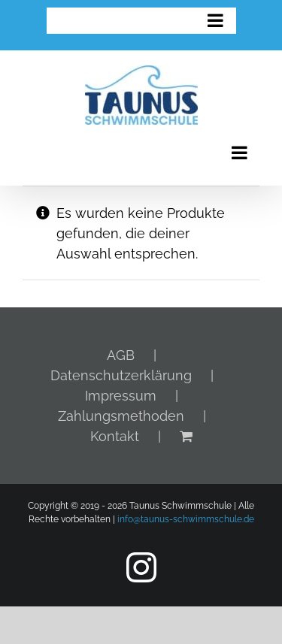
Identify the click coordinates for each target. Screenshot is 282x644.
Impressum (121, 396)
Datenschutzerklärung (121, 375)
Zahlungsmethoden (121, 416)
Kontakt (115, 436)
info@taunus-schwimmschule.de (186, 519)
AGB (121, 355)
